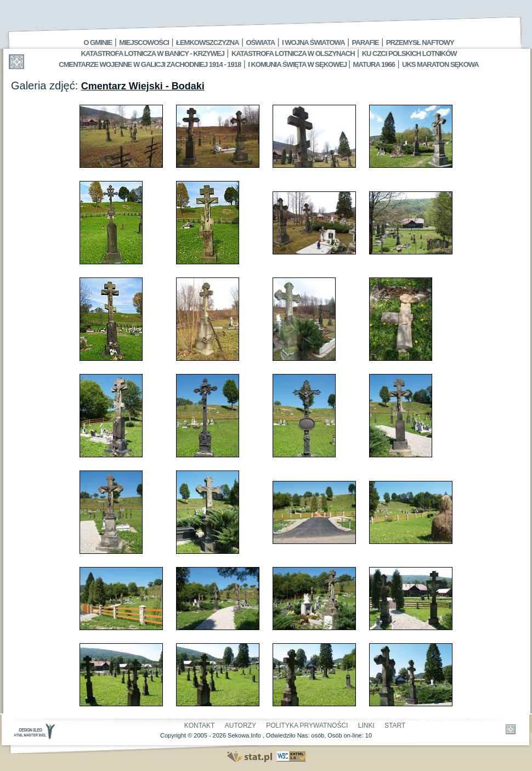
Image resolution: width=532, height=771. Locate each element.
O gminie (98, 42)
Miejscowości (144, 42)
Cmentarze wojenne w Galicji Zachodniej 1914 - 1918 (150, 64)
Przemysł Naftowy (420, 42)
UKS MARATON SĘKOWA (440, 64)
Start (395, 725)
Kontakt (200, 725)
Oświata (261, 42)
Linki (366, 725)
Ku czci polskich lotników (409, 53)
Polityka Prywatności (307, 725)
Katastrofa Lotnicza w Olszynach (293, 53)
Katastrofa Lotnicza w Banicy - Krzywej (152, 53)
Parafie (366, 42)
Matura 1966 (374, 64)
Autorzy (240, 725)
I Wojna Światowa (313, 42)
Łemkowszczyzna (208, 42)
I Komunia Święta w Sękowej (298, 64)
